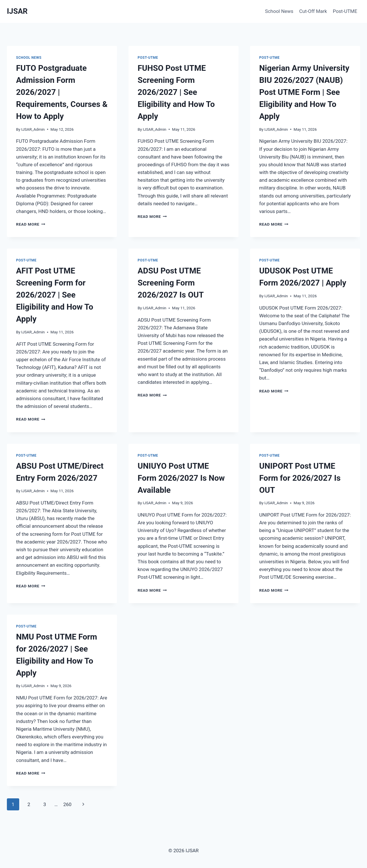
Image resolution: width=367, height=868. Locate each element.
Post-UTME (345, 11)
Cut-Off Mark (313, 11)
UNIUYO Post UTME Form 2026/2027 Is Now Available (181, 478)
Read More (31, 224)
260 (68, 804)
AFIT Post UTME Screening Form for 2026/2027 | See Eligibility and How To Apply (55, 295)
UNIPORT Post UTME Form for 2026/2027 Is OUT (300, 478)
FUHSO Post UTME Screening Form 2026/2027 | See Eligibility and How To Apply (176, 92)
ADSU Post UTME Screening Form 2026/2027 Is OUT (171, 283)
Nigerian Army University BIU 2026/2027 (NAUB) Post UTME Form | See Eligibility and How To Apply (304, 92)
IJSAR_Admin (33, 129)
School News (279, 11)
